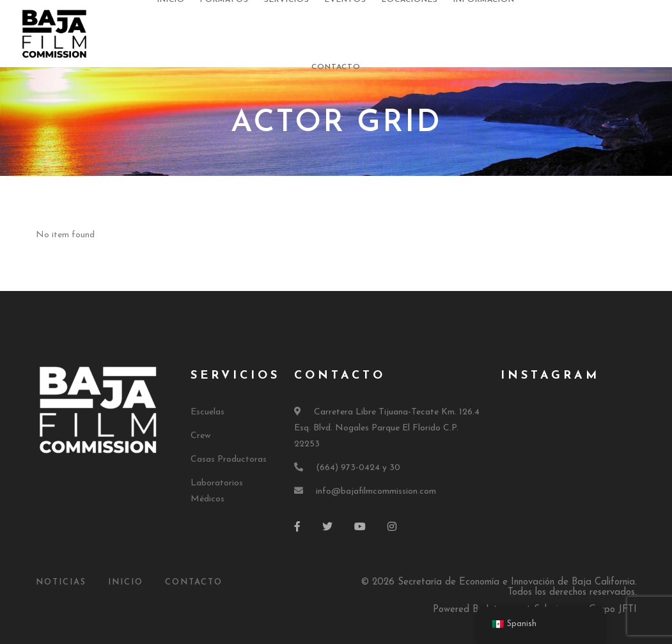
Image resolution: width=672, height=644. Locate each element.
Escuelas (207, 412)
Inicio (126, 582)
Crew (200, 436)
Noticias (61, 582)
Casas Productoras (229, 459)
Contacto (336, 67)
